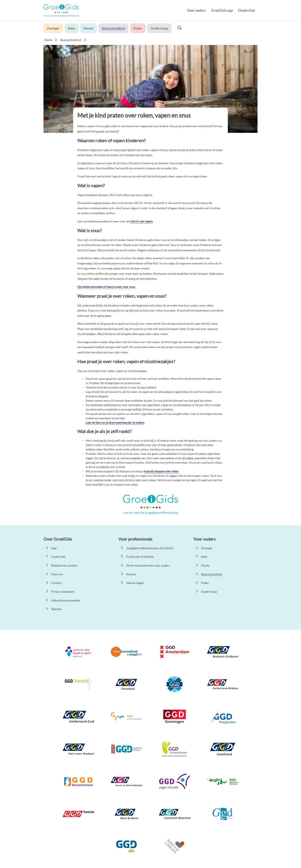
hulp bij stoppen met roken (161, 471)
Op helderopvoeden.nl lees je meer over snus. (106, 287)
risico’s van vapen (141, 221)
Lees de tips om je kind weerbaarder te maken (115, 422)
